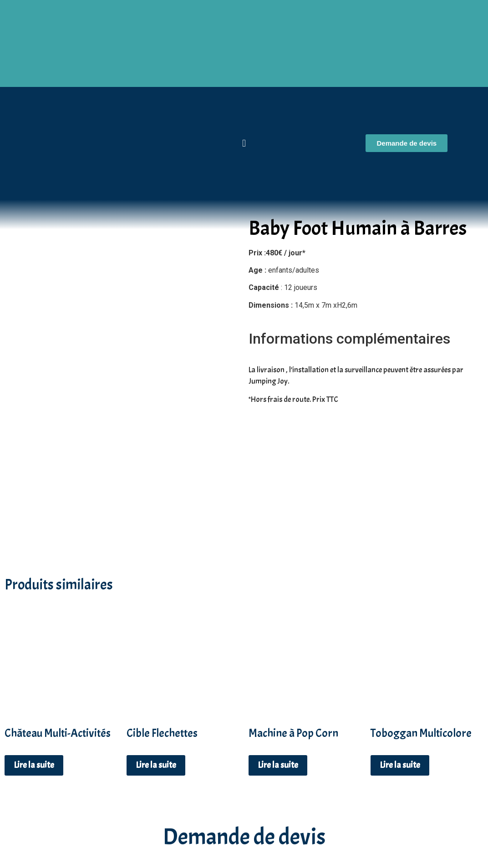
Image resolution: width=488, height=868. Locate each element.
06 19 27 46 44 (244, 829)
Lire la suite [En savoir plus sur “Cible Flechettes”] (156, 669)
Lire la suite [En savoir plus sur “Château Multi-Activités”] (34, 669)
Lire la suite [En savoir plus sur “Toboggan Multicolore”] (400, 669)
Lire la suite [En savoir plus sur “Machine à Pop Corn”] (278, 669)
